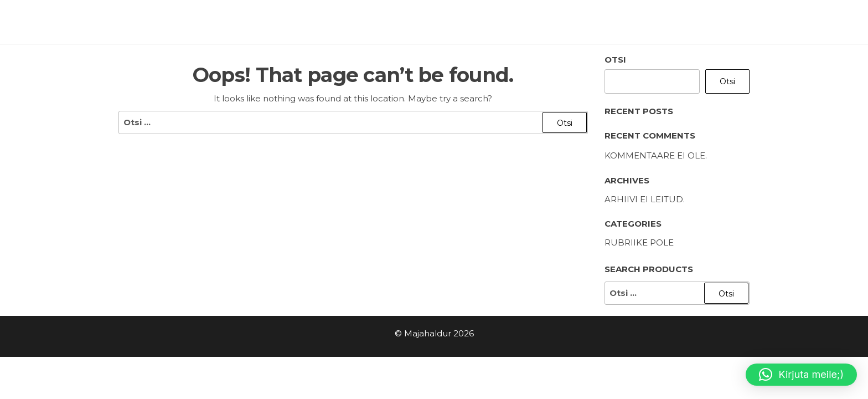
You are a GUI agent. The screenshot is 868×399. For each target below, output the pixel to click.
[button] (801, 375)
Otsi (615, 60)
